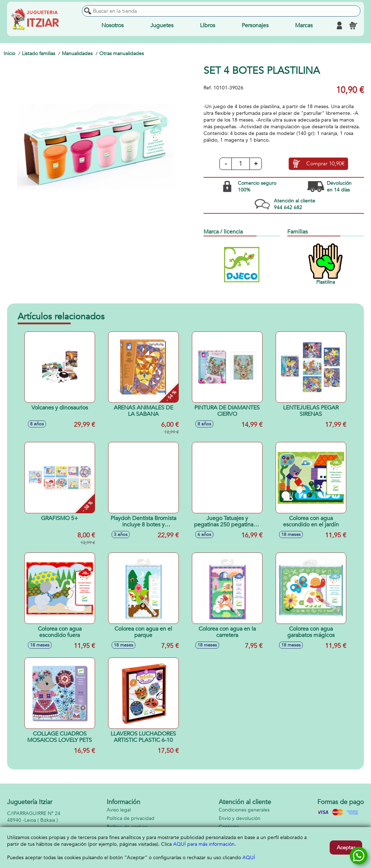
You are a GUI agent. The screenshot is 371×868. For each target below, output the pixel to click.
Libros (208, 25)
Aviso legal (119, 810)
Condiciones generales (244, 810)
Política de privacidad (131, 818)
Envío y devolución (240, 818)
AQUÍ (249, 858)
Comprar (325, 164)
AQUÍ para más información (204, 844)
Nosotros (113, 25)
